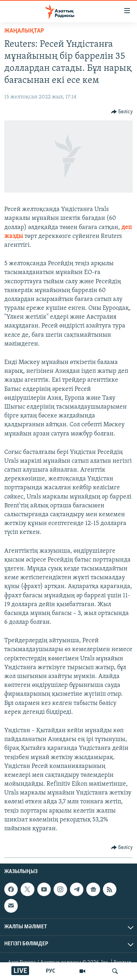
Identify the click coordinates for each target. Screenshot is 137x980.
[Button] (122, 112)
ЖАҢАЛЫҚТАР (24, 31)
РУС (51, 971)
